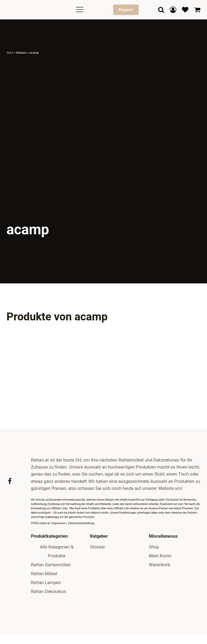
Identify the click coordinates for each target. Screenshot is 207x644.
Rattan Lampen (46, 604)
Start (10, 53)
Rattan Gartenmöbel (51, 587)
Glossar (98, 569)
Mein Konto (160, 578)
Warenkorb (160, 587)
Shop (154, 569)
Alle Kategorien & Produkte (57, 574)
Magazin (126, 10)
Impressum (58, 545)
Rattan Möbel (44, 596)
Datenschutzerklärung (81, 545)
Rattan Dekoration (49, 613)
